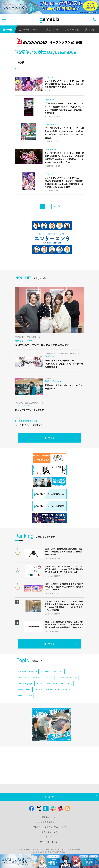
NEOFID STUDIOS (25, 695)
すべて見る (49, 438)
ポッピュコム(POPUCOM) (67, 677)
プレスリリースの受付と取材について (50, 827)
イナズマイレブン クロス (28, 672)
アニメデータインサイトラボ (52, 672)
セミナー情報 (72, 29)
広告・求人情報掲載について (49, 822)
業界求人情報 (51, 29)
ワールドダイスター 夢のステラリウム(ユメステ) (53, 689)
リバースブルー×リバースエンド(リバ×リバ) (55, 684)
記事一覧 (7, 29)
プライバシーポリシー (50, 842)
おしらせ (50, 837)
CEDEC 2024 (48, 677)
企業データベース (28, 29)
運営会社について (50, 817)
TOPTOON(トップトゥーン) (29, 677)
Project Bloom (24, 689)
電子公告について (50, 832)
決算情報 (90, 29)
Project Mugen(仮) (26, 684)
